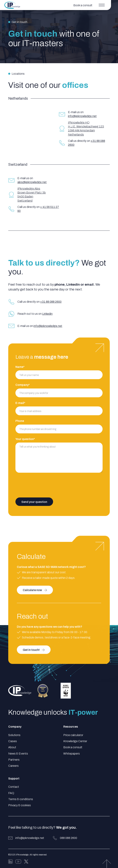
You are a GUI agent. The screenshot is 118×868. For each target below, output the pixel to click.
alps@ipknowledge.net (32, 182)
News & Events (18, 754)
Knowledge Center (75, 741)
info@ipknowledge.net (82, 116)
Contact (14, 787)
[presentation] (43, 485)
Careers (13, 766)
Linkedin (47, 314)
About (12, 747)
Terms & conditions (21, 799)
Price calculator (73, 735)
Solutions (14, 735)
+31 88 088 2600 (51, 302)
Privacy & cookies (20, 805)
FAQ (11, 793)
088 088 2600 (69, 838)
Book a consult (73, 747)
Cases (13, 741)
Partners (14, 760)
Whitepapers (72, 754)
